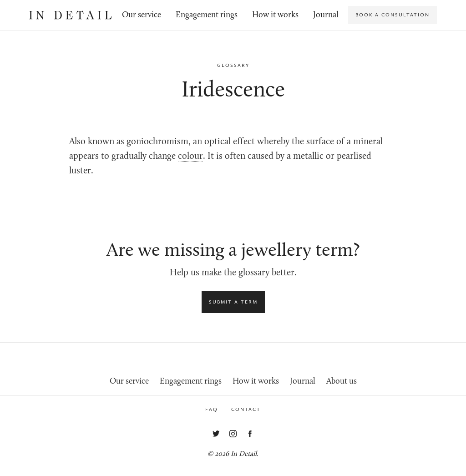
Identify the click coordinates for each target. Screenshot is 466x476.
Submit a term (233, 302)
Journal (326, 15)
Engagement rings (207, 15)
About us (342, 382)
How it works (275, 15)
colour (190, 157)
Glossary (233, 65)
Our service (142, 15)
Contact (246, 409)
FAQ (212, 409)
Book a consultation (393, 15)
